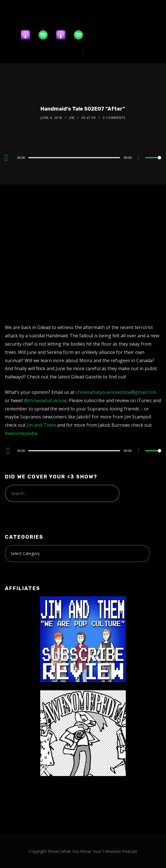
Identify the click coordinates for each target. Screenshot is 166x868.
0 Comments (114, 118)
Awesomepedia (21, 433)
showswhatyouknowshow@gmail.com (116, 392)
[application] (83, 157)
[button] (83, 53)
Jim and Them (41, 425)
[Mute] (141, 158)
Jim (72, 118)
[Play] (8, 158)
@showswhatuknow (45, 400)
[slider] (74, 158)
